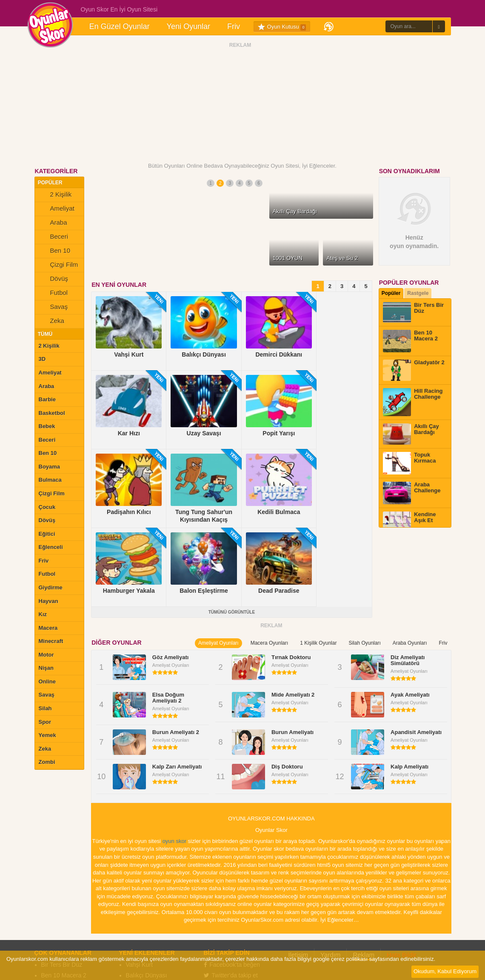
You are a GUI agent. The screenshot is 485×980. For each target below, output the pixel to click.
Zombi (47, 762)
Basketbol (52, 413)
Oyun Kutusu (282, 27)
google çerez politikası (340, 959)
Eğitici (47, 534)
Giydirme (51, 587)
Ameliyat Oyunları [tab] (218, 552)
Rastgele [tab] (418, 293)
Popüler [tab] (391, 293)
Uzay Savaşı (143, 917)
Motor (46, 655)
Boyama (50, 467)
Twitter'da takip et (231, 885)
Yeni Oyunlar (188, 26)
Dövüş (54, 280)
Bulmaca (50, 480)
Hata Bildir (401, 864)
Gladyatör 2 (57, 895)
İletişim (298, 864)
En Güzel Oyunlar (120, 26)
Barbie (47, 399)
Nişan (46, 668)
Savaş (53, 308)
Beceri (54, 237)
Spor (45, 722)
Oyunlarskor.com (238, 945)
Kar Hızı (137, 906)
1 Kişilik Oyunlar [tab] (318, 552)
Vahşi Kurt (140, 874)
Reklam (364, 864)
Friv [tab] (443, 552)
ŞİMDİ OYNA (240, 256)
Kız (43, 614)
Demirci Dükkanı (148, 895)
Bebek (47, 426)
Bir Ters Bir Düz (62, 874)
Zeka (51, 322)
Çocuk (47, 507)
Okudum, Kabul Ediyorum (445, 971)
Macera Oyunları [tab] (270, 552)
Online (47, 681)
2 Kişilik (55, 195)
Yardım (330, 864)
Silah (45, 708)
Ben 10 (55, 251)
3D (42, 359)
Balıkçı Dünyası (147, 885)
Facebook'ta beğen (232, 874)
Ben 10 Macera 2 (64, 885)
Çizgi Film (58, 266)
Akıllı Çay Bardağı (65, 917)
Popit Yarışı (141, 927)
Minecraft (51, 641)
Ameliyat (57, 209)
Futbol (53, 294)
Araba (53, 223)
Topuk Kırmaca (61, 927)
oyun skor (174, 750)
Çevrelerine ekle (230, 895)
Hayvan (48, 601)
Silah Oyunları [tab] (364, 552)
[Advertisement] (240, 103)
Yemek (47, 735)
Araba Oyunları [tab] (410, 552)
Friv (234, 26)
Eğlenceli (51, 547)
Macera (48, 628)
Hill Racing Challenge (70, 906)
